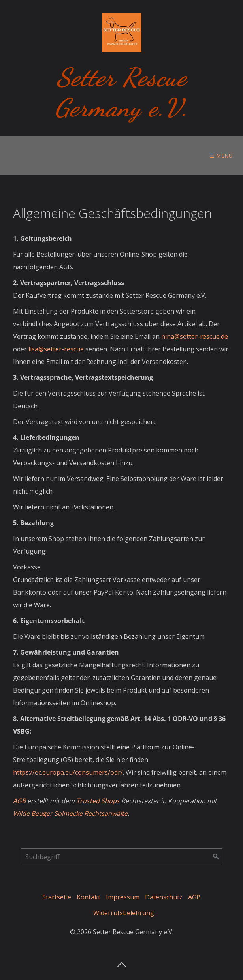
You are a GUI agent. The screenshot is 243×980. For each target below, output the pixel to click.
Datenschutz (164, 897)
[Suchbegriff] (122, 857)
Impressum (123, 897)
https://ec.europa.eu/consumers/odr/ (68, 772)
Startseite (57, 897)
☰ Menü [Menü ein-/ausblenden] (221, 156)
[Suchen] (216, 857)
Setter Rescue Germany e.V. (121, 92)
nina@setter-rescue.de (195, 336)
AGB (194, 897)
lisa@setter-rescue (56, 349)
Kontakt (89, 897)
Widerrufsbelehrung (124, 913)
